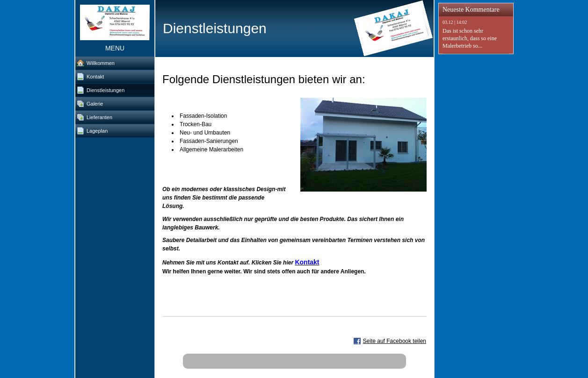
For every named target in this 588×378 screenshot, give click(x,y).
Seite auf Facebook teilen (395, 341)
